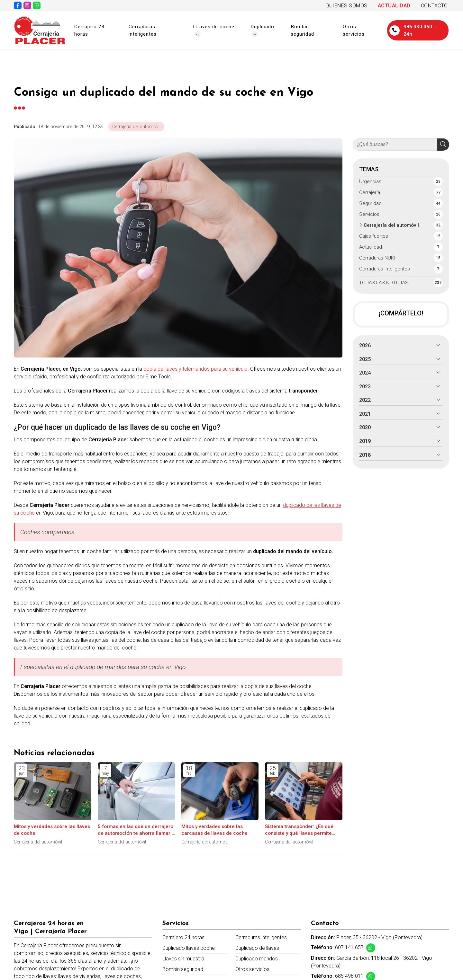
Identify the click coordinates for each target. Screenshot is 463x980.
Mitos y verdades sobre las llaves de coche (52, 830)
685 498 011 (349, 976)
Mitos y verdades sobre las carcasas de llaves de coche (214, 830)
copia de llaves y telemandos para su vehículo (195, 369)
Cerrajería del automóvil (136, 127)
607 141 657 (349, 947)
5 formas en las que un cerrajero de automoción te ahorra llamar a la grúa (136, 830)
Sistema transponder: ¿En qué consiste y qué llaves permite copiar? (299, 830)
